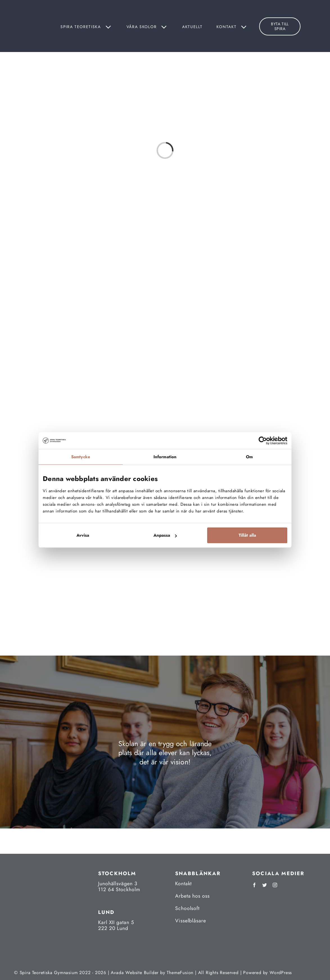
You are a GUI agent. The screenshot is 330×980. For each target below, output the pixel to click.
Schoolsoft (187, 908)
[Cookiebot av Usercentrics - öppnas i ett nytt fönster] (263, 441)
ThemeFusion (180, 973)
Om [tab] (249, 457)
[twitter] (265, 885)
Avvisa (83, 536)
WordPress (281, 973)
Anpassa (165, 536)
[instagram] (275, 885)
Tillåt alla (247, 536)
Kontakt (183, 884)
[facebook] (254, 885)
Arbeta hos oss (192, 896)
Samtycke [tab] (81, 457)
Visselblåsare (191, 921)
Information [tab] (165, 457)
